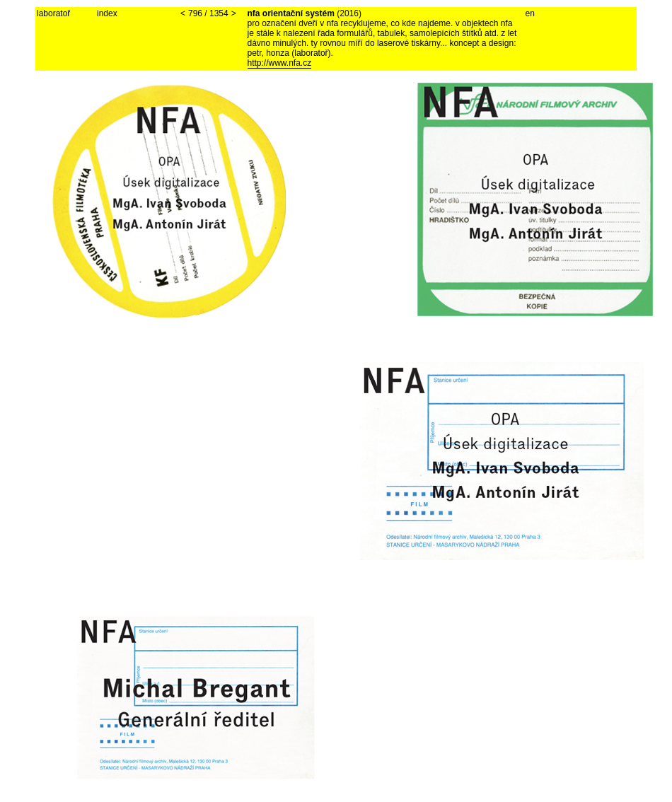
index (107, 13)
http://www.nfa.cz (280, 63)
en (530, 13)
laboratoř (53, 13)
